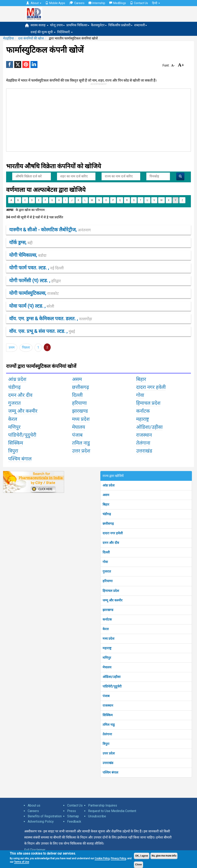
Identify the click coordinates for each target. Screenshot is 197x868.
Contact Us (139, 3)
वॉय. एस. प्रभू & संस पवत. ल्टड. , (42, 331)
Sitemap (73, 816)
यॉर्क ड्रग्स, (21, 243)
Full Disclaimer (35, 850)
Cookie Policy (102, 858)
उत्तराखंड (108, 763)
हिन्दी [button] (156, 3)
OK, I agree (142, 856)
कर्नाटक (107, 619)
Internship (97, 3)
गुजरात (107, 571)
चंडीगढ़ (107, 514)
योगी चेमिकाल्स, (28, 255)
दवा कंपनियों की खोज (31, 38)
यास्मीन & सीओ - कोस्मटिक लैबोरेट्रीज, (50, 230)
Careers (77, 3)
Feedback (74, 822)
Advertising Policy (41, 822)
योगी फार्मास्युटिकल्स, (34, 293)
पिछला (26, 347)
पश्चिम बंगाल (110, 772)
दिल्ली (106, 552)
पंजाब (106, 696)
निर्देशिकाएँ (65, 32)
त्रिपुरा (106, 744)
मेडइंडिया (8, 38)
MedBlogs (118, 3)
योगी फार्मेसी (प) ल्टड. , (35, 281)
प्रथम (12, 347)
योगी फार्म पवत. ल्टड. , (36, 268)
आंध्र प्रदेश (109, 485)
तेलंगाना (107, 734)
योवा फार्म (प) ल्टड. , (32, 306)
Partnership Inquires (103, 805)
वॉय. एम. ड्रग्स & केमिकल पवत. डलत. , (51, 319)
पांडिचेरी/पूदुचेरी (112, 686)
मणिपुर (107, 658)
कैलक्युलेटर (99, 25)
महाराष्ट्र (107, 648)
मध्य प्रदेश (108, 639)
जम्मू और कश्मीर (113, 600)
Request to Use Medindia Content (112, 811)
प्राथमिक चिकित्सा (78, 25)
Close (138, 865)
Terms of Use (22, 862)
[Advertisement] (68, 119)
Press (72, 811)
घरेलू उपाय (57, 25)
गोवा (105, 562)
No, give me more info (164, 856)
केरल (106, 629)
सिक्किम (108, 715)
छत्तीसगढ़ (108, 524)
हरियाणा (108, 581)
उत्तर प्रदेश (109, 753)
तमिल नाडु (109, 725)
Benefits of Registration (45, 816)
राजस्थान (108, 706)
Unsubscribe (97, 816)
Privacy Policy (118, 858)
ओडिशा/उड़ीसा (112, 677)
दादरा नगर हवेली (113, 533)
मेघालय (107, 667)
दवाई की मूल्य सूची (43, 32)
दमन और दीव (111, 543)
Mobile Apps (55, 3)
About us (34, 805)
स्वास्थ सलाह (39, 25)
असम (106, 495)
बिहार (106, 505)
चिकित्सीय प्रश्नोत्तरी (120, 25)
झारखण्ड (108, 610)
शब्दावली (141, 25)
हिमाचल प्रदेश (111, 591)
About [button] (34, 3)
